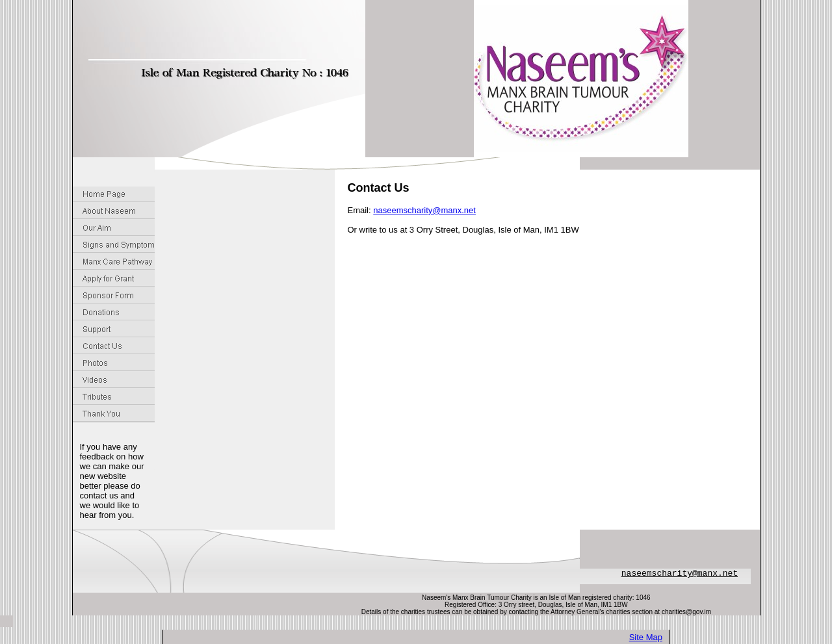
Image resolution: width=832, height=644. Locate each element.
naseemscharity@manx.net (424, 210)
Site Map (646, 637)
